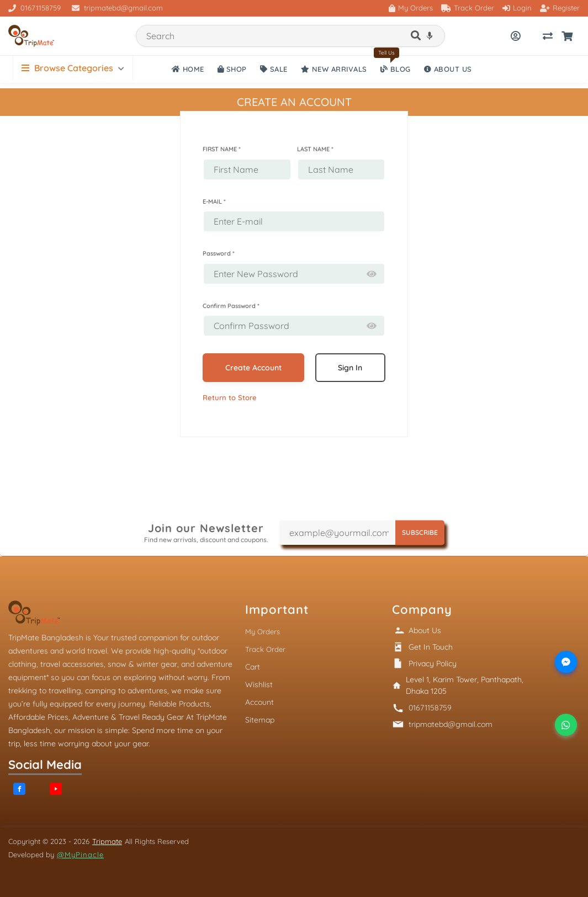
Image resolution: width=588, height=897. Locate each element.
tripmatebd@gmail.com (117, 8)
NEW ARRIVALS (334, 69)
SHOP (232, 69)
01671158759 (35, 8)
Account (259, 702)
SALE (274, 69)
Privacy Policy (433, 664)
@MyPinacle (80, 854)
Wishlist (259, 684)
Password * (219, 253)
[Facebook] (19, 789)
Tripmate (107, 841)
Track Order (468, 8)
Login (517, 8)
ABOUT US (448, 69)
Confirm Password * (231, 306)
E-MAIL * (214, 201)
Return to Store (230, 397)
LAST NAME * (315, 149)
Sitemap (260, 720)
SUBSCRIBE (420, 532)
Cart (253, 667)
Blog (396, 69)
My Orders (411, 8)
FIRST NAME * (222, 149)
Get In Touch (431, 647)
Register (560, 8)
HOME (188, 69)
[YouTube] (56, 789)
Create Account (253, 368)
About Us (425, 630)
